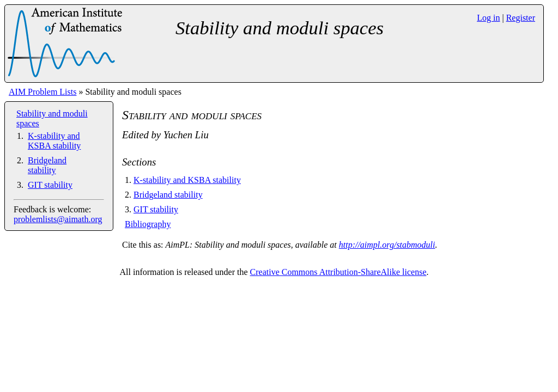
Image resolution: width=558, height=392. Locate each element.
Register (521, 18)
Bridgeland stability (47, 165)
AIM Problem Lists (43, 92)
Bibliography (148, 224)
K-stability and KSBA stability (54, 141)
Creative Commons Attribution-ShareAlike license (338, 272)
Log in (488, 18)
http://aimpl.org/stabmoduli (387, 245)
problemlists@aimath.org (58, 219)
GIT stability (50, 185)
